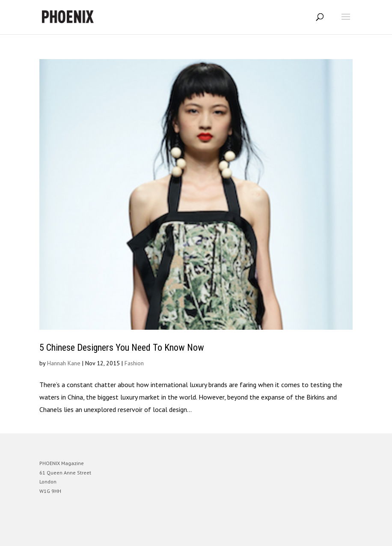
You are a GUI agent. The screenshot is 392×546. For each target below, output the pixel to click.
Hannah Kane (64, 363)
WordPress (237, 533)
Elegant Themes (184, 533)
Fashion (134, 363)
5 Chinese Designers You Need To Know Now (122, 348)
